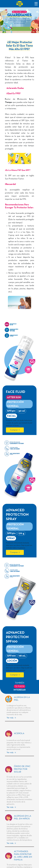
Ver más (10, 718)
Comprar (14, 430)
